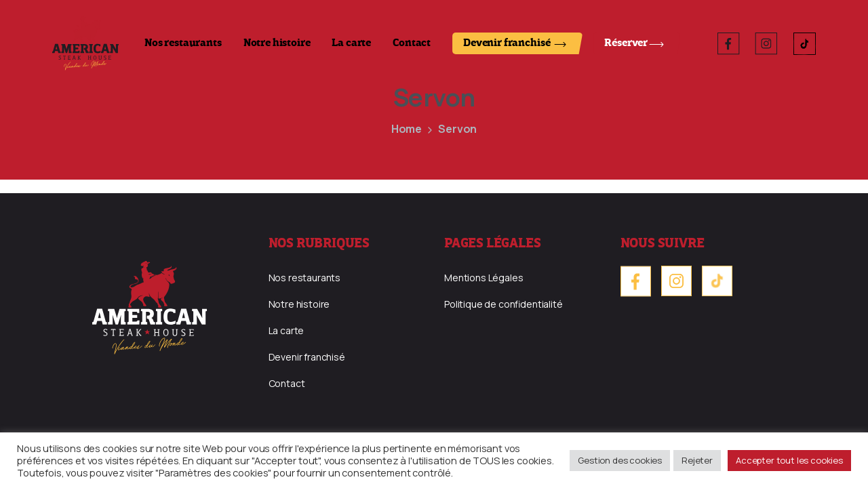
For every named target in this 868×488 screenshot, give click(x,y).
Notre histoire (277, 43)
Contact (412, 43)
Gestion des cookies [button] (620, 460)
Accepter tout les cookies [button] (789, 460)
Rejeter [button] (697, 460)
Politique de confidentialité (504, 304)
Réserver (626, 43)
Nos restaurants (183, 43)
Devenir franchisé (507, 43)
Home (407, 129)
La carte (351, 43)
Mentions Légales (484, 278)
